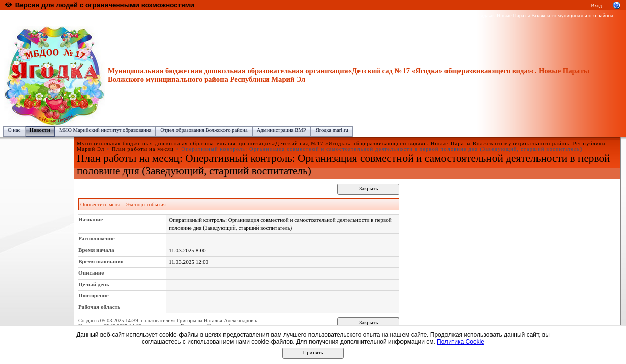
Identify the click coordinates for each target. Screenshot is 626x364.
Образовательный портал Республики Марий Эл (60, 15)
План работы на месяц (143, 149)
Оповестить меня (100, 204)
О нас (14, 130)
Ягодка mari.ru (332, 130)
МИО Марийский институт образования (105, 130)
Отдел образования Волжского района (204, 130)
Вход (596, 5)
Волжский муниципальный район (159, 15)
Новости (40, 130)
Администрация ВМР (282, 130)
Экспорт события (146, 204)
